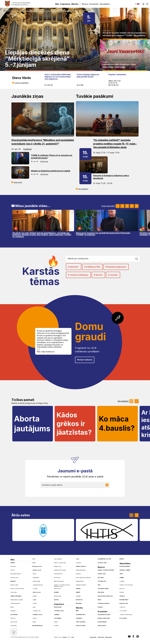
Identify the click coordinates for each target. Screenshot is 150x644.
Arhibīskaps (13, 611)
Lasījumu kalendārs (22, 83)
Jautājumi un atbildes (103, 589)
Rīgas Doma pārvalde (59, 581)
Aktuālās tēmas (102, 563)
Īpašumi (34, 622)
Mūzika (99, 600)
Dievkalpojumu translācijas (105, 596)
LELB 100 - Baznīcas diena (126, 615)
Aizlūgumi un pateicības (81, 585)
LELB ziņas (106, 31)
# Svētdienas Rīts (92, 267)
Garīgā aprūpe (36, 578)
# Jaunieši (113, 275)
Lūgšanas (100, 607)
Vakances (122, 596)
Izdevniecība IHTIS (58, 574)
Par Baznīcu (13, 566)
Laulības (78, 559)
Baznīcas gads (102, 574)
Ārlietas (35, 574)
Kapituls (34, 563)
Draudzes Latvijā (14, 585)
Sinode (34, 559)
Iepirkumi (122, 559)
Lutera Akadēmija (58, 559)
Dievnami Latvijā (57, 596)
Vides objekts (123, 611)
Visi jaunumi (122, 581)
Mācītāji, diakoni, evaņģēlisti (17, 600)
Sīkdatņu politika (101, 637)
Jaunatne (35, 603)
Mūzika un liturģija (37, 581)
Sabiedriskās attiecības (38, 585)
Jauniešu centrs (57, 589)
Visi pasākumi (83, 189)
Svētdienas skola (37, 611)
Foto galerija (123, 618)
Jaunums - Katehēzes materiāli (106, 570)
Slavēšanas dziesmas (104, 603)
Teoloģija (35, 589)
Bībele (77, 611)
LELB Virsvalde (14, 622)
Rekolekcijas (79, 600)
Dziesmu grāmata (102, 622)
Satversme (13, 618)
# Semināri (74, 267)
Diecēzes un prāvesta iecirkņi (17, 589)
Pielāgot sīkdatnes (108, 637)
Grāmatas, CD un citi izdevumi (126, 585)
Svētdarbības (58, 618)
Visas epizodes (108, 206)
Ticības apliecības (81, 622)
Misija (34, 607)
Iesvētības (56, 626)
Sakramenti (79, 618)
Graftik (73, 637)
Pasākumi (9, 48)
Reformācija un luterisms (16, 574)
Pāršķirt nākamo (85, 360)
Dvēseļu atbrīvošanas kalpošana (83, 578)
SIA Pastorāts (57, 578)
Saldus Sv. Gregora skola (60, 563)
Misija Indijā (79, 603)
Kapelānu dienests (80, 581)
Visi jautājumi (123, 401)
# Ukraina (98, 275)
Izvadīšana (78, 563)
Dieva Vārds (101, 578)
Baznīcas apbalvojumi (104, 618)
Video (99, 585)
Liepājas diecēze (102, 626)
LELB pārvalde (14, 615)
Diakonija (35, 596)
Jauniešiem (57, 615)
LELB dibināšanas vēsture (104, 559)
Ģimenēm (78, 592)
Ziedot (121, 574)
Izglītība (35, 600)
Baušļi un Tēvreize (81, 626)
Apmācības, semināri (125, 570)
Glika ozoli (123, 607)
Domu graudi (101, 592)
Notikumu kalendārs (125, 566)
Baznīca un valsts (15, 578)
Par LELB (12, 570)
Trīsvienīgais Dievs (81, 615)
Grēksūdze (78, 574)
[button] (143, 4)
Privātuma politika (93, 637)
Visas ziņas (18, 182)
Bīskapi (12, 607)
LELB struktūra (14, 626)
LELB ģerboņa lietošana (104, 615)
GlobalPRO (65, 637)
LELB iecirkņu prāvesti (15, 603)
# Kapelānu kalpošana (116, 267)
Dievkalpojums (58, 607)
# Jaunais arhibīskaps (78, 275)
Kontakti (56, 600)
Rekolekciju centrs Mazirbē (60, 570)
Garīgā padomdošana (81, 570)
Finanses (35, 618)
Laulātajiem (78, 596)
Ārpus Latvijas (14, 592)
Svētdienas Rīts (102, 581)
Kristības (56, 622)
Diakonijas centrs (58, 566)
